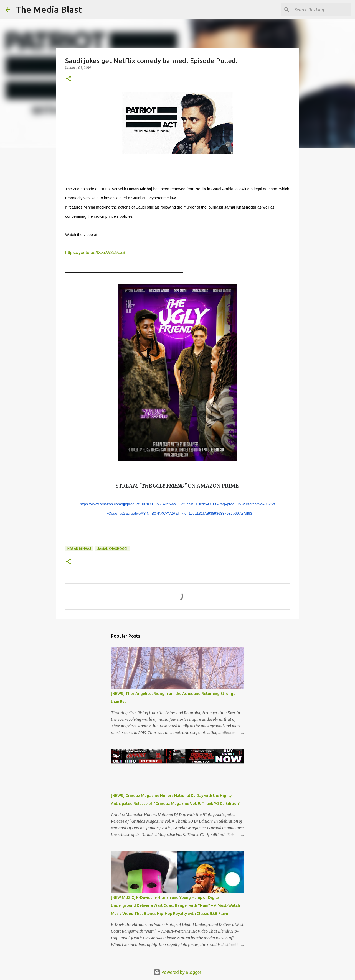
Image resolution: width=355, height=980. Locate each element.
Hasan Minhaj (79, 549)
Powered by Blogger (177, 972)
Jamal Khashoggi (112, 549)
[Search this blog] (321, 10)
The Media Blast (49, 9)
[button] (69, 79)
